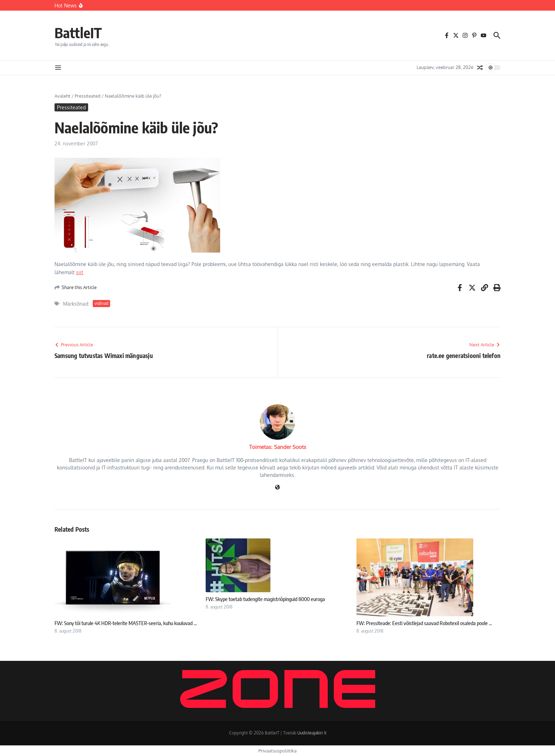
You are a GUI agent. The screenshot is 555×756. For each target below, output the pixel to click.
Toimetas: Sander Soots (278, 447)
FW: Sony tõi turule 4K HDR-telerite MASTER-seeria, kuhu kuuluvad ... (126, 623)
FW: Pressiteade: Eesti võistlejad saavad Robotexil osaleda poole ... (424, 623)
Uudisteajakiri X (312, 733)
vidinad (101, 303)
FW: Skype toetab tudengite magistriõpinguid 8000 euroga (265, 599)
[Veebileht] (277, 488)
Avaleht (62, 96)
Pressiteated (88, 96)
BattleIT (78, 33)
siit (80, 272)
